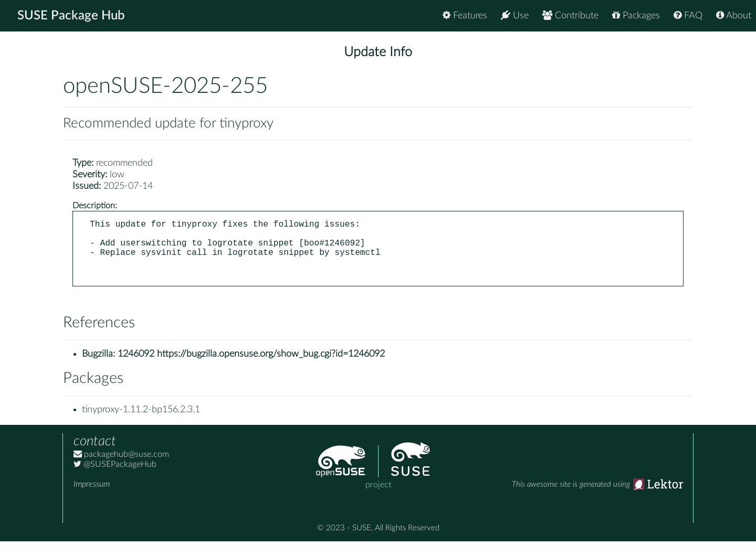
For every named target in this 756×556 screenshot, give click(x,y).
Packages (636, 15)
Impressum (92, 499)
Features (465, 15)
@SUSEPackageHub (115, 479)
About (734, 15)
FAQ (688, 15)
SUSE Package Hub (71, 16)
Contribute (570, 15)
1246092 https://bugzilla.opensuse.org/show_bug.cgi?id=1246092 (251, 369)
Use (515, 15)
